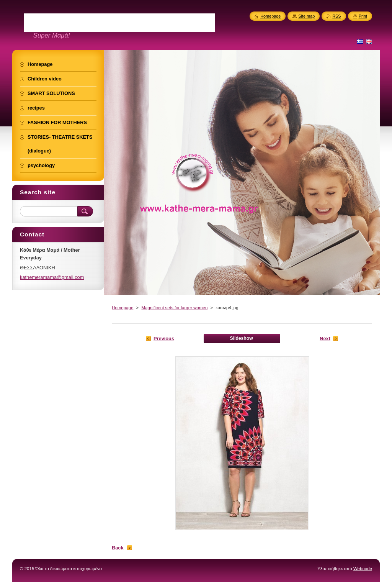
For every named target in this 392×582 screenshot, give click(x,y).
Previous (164, 339)
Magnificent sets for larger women (174, 308)
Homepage (122, 308)
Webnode (363, 569)
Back (118, 548)
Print (363, 16)
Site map (306, 16)
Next (325, 339)
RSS (336, 16)
